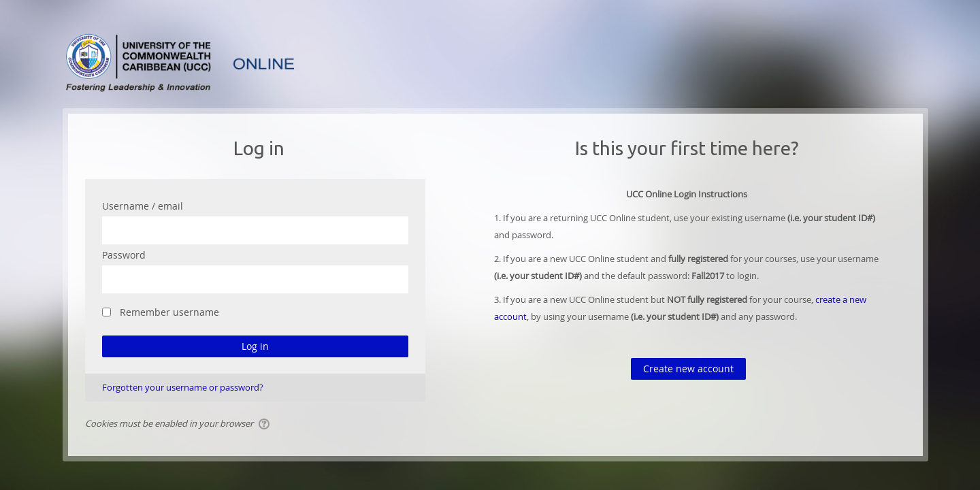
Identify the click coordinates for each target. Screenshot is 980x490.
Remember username (169, 312)
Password (124, 255)
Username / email (143, 206)
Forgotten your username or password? (183, 387)
